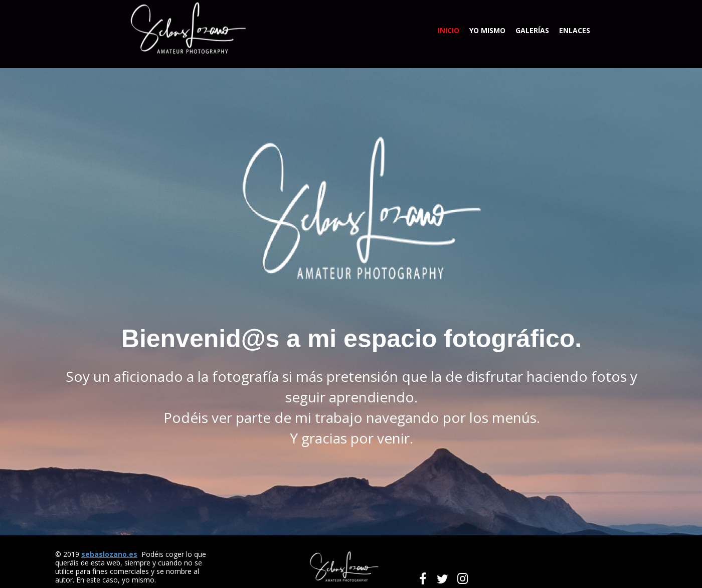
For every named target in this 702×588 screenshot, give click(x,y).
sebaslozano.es (109, 554)
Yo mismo (487, 30)
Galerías (532, 30)
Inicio (449, 30)
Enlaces (575, 30)
